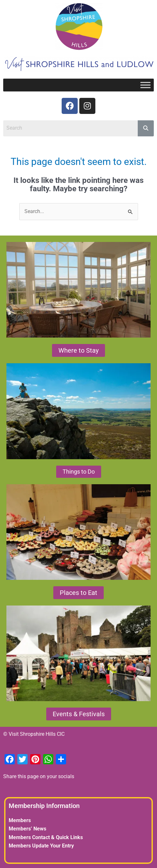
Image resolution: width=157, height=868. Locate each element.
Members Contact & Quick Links (46, 837)
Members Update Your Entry (41, 846)
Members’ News (27, 829)
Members (20, 820)
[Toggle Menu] (145, 85)
